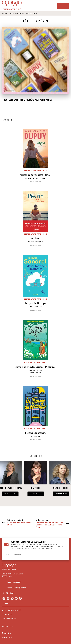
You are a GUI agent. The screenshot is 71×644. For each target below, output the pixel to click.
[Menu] (63, 6)
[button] (10, 494)
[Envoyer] (64, 554)
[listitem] (4, 598)
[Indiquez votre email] (33, 554)
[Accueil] (12, 6)
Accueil (4, 13)
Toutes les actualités (17, 13)
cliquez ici (50, 548)
